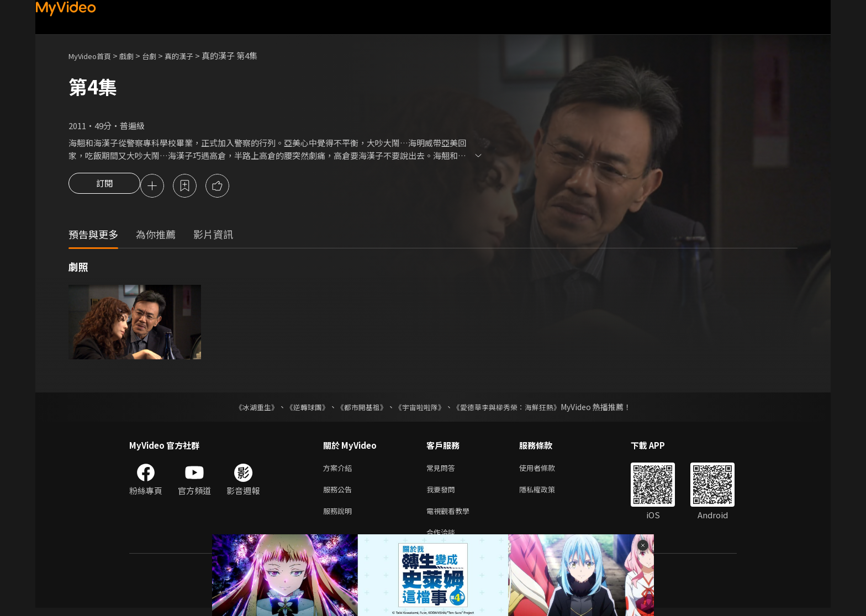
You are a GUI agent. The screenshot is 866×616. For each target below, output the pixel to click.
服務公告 (340, 493)
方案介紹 (340, 470)
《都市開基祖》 (359, 408)
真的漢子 (193, 55)
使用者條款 (546, 470)
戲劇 (135, 55)
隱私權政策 (546, 493)
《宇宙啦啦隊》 (421, 408)
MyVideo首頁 (94, 55)
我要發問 (443, 493)
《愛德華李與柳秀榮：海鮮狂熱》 (514, 408)
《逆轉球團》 (301, 408)
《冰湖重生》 (247, 408)
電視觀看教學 (451, 516)
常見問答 (443, 470)
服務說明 (340, 516)
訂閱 (104, 187)
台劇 (160, 55)
